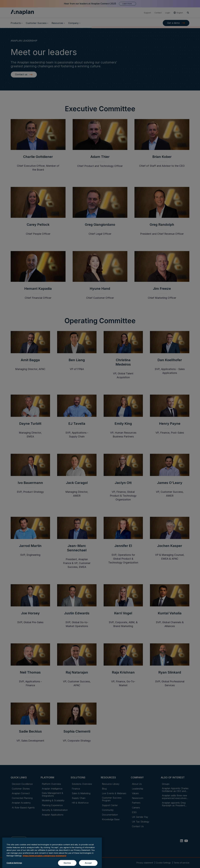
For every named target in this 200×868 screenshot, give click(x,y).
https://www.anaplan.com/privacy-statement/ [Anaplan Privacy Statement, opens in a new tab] (45, 861)
